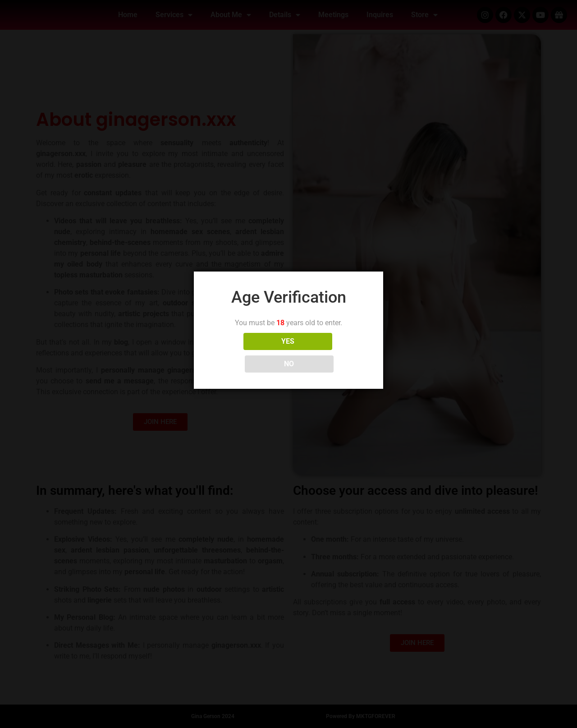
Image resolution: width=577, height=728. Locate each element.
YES (249, 352)
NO (329, 352)
